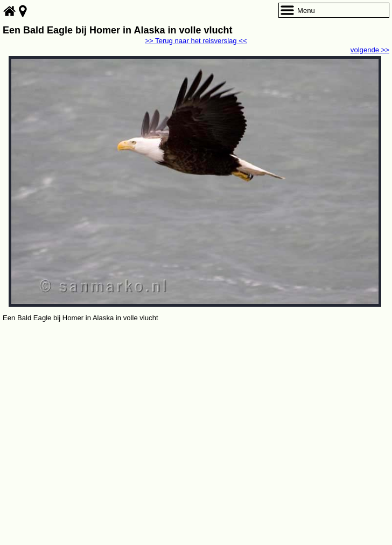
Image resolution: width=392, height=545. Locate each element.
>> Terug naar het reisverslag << (196, 41)
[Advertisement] (196, 405)
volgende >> (370, 50)
